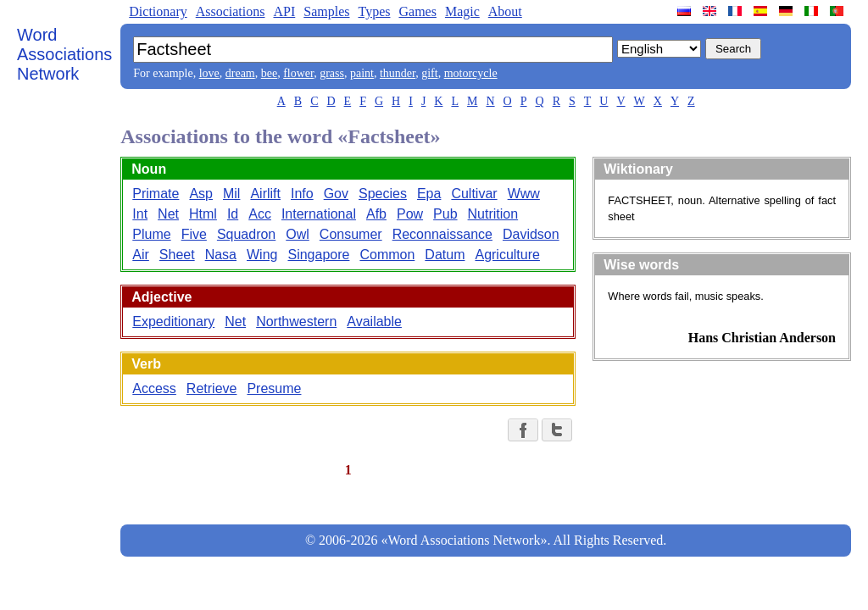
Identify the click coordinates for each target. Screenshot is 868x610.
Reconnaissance (442, 234)
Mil (231, 194)
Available (374, 322)
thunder (398, 73)
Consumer (351, 234)
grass (332, 73)
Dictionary (158, 11)
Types (374, 11)
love (209, 73)
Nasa (221, 255)
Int (140, 214)
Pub (445, 214)
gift (429, 73)
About (505, 11)
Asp (201, 194)
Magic (462, 11)
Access (154, 388)
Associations (231, 11)
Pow (410, 214)
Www (524, 194)
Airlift (265, 194)
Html (203, 214)
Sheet (177, 255)
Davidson (531, 234)
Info (302, 194)
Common (387, 255)
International (319, 214)
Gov (336, 194)
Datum (445, 255)
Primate (156, 194)
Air (141, 255)
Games (417, 11)
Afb (376, 214)
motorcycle (471, 73)
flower (298, 73)
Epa (429, 194)
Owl (298, 234)
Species (383, 194)
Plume (151, 234)
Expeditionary (173, 322)
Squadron (246, 234)
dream (240, 73)
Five (194, 234)
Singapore (318, 255)
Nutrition (493, 214)
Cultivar (474, 194)
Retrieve (212, 388)
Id (233, 214)
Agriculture (507, 255)
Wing (262, 255)
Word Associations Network (64, 54)
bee (269, 73)
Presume (274, 388)
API (284, 11)
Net (168, 214)
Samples (326, 11)
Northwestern (296, 322)
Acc (260, 214)
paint (362, 73)
